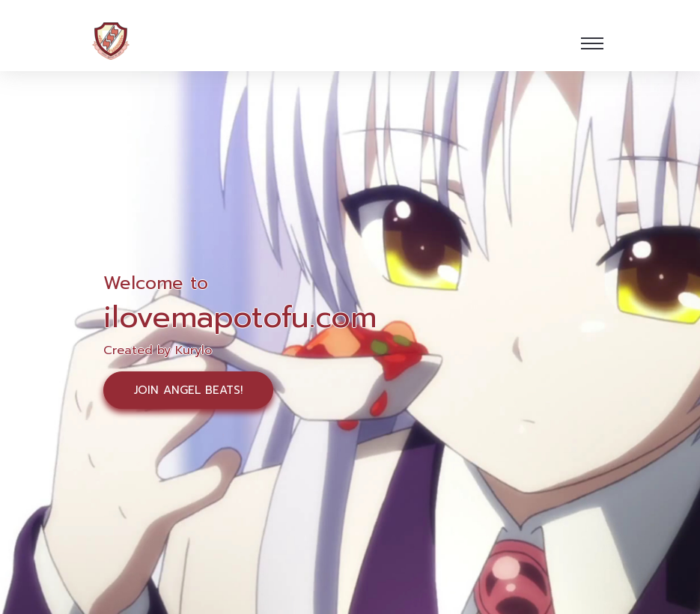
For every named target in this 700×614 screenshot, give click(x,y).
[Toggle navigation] (592, 43)
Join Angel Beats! (188, 390)
